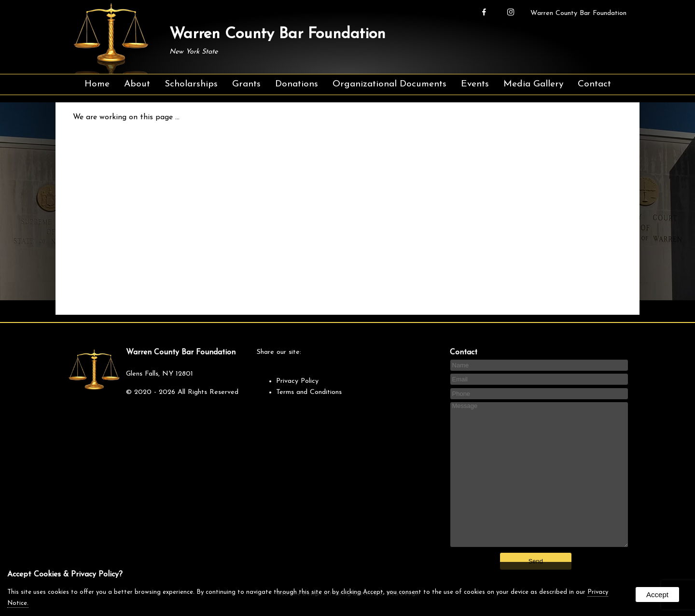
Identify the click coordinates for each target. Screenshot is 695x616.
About (137, 84)
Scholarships (191, 84)
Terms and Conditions (309, 392)
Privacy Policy (297, 381)
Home (97, 84)
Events (475, 84)
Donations (297, 84)
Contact (594, 84)
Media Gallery (533, 84)
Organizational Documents (389, 84)
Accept (657, 595)
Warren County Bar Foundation (578, 13)
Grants (246, 84)
